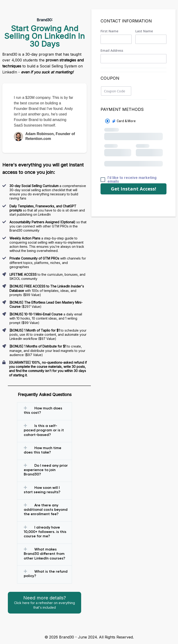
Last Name (144, 31)
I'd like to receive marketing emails (132, 180)
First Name (109, 31)
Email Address (112, 51)
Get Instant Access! (133, 189)
